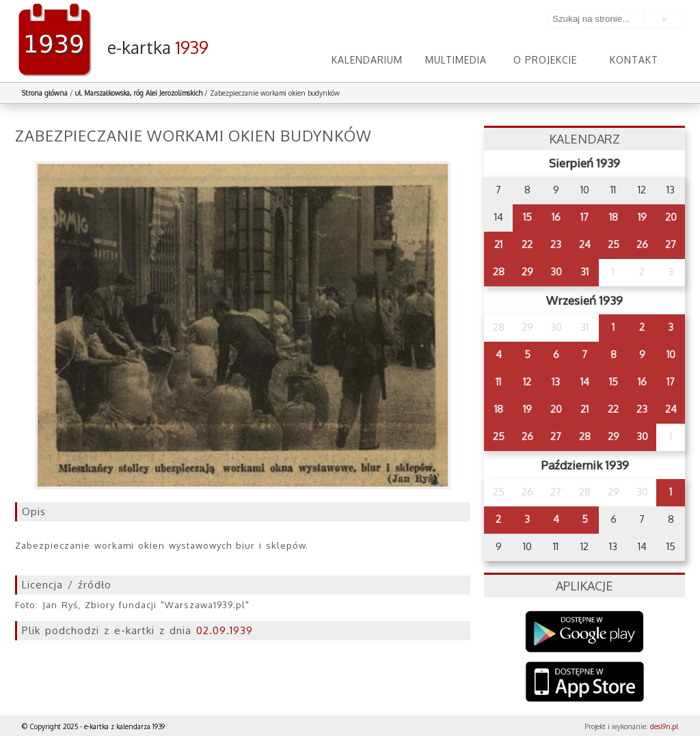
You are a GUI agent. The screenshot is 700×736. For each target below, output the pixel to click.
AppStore (585, 683)
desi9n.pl (664, 726)
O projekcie (545, 60)
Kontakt (634, 60)
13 (556, 382)
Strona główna (45, 93)
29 (527, 272)
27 (671, 244)
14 (585, 382)
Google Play (585, 632)
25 (614, 244)
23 (556, 244)
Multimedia (456, 60)
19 (642, 217)
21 (498, 244)
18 (614, 217)
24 (585, 244)
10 (671, 354)
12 (527, 382)
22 (527, 244)
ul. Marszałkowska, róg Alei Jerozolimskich (139, 93)
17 (584, 217)
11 (498, 382)
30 (556, 272)
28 (499, 272)
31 (584, 272)
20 (671, 217)
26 (642, 244)
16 (556, 217)
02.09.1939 (225, 630)
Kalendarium (367, 60)
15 (527, 217)
